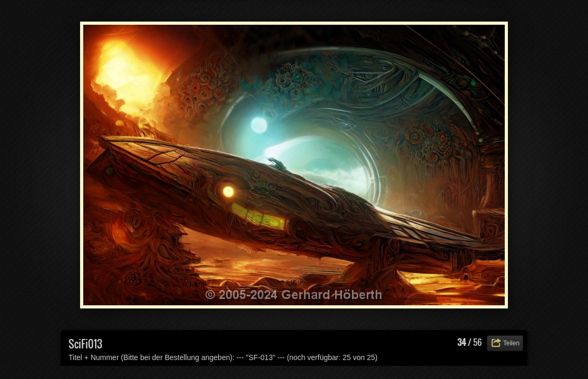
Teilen (511, 343)
